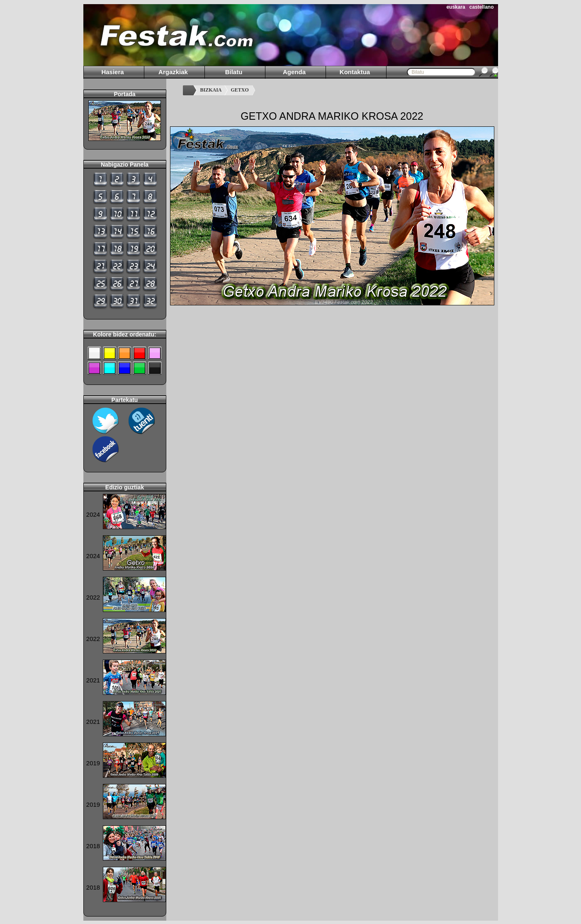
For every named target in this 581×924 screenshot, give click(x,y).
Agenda (294, 72)
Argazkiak (173, 72)
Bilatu (234, 72)
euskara (456, 7)
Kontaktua (355, 72)
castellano (482, 7)
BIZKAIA (211, 90)
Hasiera (112, 72)
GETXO (240, 90)
